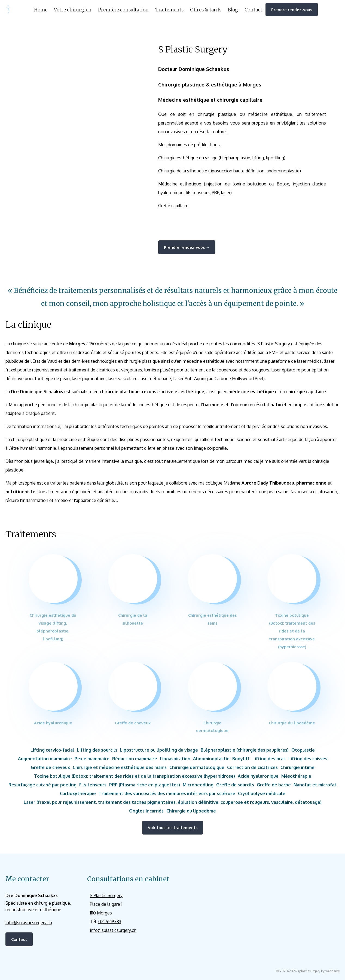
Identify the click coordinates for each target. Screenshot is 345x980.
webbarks (332, 971)
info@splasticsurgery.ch (29, 923)
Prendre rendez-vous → (187, 247)
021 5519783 (110, 922)
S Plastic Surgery (106, 895)
